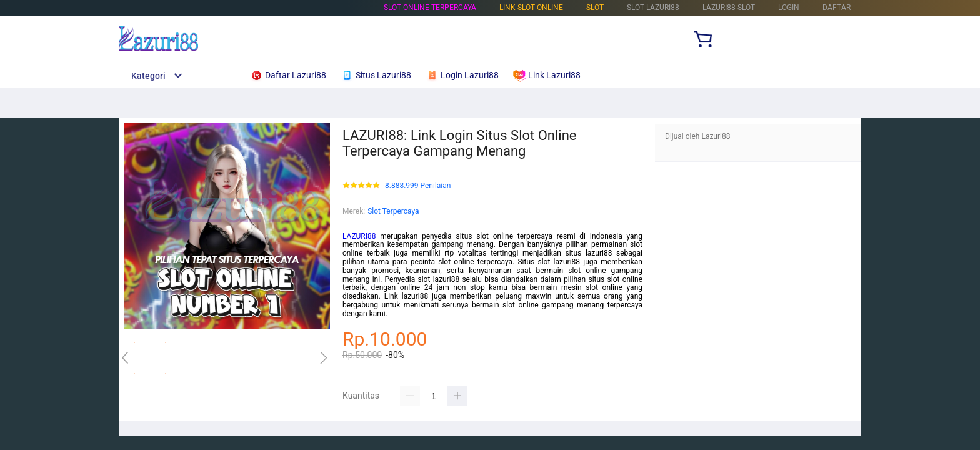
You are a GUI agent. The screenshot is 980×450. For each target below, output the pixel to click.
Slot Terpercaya (393, 211)
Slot (595, 7)
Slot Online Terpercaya (430, 7)
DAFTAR (837, 7)
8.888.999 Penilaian (418, 186)
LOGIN (789, 7)
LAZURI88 (359, 236)
